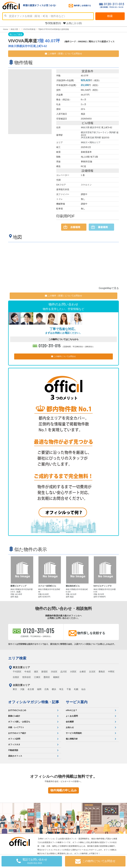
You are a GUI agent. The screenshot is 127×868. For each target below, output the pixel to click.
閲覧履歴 (53, 23)
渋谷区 (54, 671)
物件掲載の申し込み (64, 790)
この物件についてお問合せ (63, 356)
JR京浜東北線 (88, 137)
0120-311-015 (50, 345)
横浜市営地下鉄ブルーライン (95, 132)
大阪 (22, 689)
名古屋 (31, 689)
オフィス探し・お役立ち (19, 721)
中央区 (28, 671)
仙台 (83, 689)
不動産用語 (13, 750)
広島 (47, 689)
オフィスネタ (14, 744)
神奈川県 (85, 127)
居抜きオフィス (15, 755)
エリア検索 (17, 658)
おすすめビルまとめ (17, 710)
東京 (15, 689)
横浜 (54, 689)
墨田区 (47, 677)
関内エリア (95, 142)
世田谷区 (27, 677)
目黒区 (16, 677)
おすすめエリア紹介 (17, 733)
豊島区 (102, 671)
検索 (110, 16)
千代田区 (17, 671)
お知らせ (70, 727)
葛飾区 (56, 677)
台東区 (83, 671)
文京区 (92, 671)
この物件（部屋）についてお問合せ (63, 54)
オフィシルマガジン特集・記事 (34, 702)
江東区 (37, 677)
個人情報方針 (72, 738)
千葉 (69, 689)
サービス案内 (77, 702)
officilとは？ (71, 710)
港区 (36, 671)
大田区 (73, 671)
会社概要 (70, 721)
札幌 (76, 689)
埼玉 (61, 689)
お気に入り (72, 23)
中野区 (111, 671)
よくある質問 (72, 715)
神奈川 (84, 142)
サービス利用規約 (74, 733)
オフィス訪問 (14, 738)
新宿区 (45, 671)
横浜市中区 (95, 127)
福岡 (39, 689)
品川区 (64, 671)
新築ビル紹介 (14, 715)
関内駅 (113, 132)
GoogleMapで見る (109, 288)
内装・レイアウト (16, 727)
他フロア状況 (16, 34)
